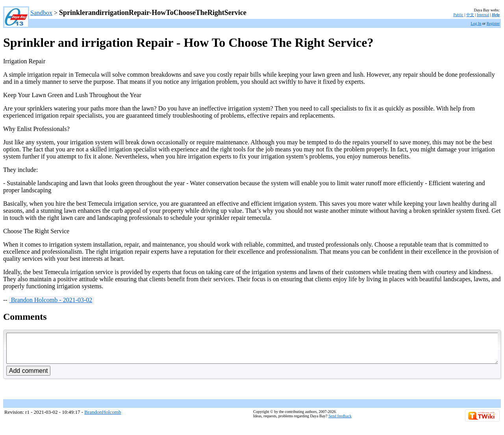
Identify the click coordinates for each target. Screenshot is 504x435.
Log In (476, 23)
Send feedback (340, 422)
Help (496, 15)
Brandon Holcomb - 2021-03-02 (51, 300)
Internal (483, 15)
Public (458, 15)
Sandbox (41, 13)
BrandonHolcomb (103, 418)
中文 (470, 15)
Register (493, 23)
